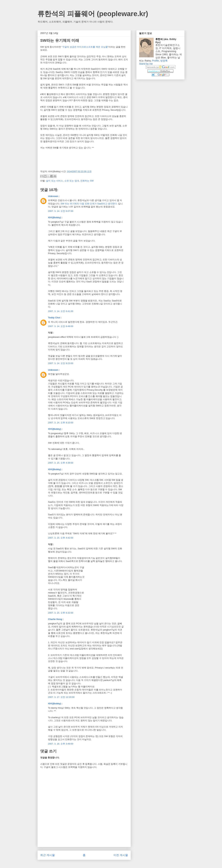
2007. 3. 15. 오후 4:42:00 (61, 538)
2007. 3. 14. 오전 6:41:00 (61, 311)
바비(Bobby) (55, 217)
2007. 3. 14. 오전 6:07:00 (61, 211)
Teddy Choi (54, 318)
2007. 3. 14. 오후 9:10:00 (61, 423)
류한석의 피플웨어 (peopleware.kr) (93, 14)
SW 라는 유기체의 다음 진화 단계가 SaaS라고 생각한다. (89, 204)
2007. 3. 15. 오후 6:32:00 (61, 613)
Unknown (53, 196)
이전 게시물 (121, 855)
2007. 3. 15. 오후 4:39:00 (61, 463)
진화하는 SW (87, 181)
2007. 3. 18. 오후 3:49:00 (61, 744)
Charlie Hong (55, 619)
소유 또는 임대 (72, 181)
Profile (155, 61)
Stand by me (146, 64)
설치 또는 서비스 (54, 181)
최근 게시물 (48, 855)
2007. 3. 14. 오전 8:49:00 (61, 326)
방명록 (164, 61)
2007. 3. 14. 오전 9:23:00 (61, 363)
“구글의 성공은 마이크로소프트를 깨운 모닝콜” (85, 47)
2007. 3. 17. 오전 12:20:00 (61, 697)
